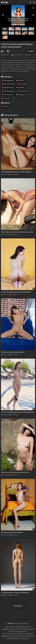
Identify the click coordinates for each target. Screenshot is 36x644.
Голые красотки (8, 95)
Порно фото (18, 606)
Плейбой (20, 87)
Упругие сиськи (23, 91)
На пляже (6, 98)
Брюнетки (20, 80)
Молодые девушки (9, 91)
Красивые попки (8, 87)
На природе (21, 95)
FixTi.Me (4, 2)
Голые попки (23, 84)
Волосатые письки (9, 84)
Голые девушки (8, 80)
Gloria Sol (6, 106)
